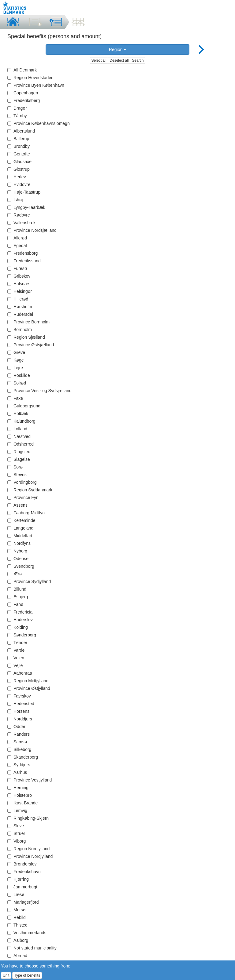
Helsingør (20, 291)
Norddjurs (20, 719)
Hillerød (18, 299)
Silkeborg (19, 749)
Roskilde (19, 375)
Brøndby (19, 146)
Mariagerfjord (23, 902)
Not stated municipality (32, 948)
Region (117, 49)
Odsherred (21, 444)
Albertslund (21, 131)
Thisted (17, 925)
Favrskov (19, 696)
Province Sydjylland (29, 581)
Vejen (16, 658)
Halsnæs (19, 284)
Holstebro (20, 795)
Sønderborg (22, 635)
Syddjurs (19, 765)
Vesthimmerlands (27, 933)
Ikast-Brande (22, 803)
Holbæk (18, 413)
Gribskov (19, 276)
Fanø (15, 604)
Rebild (17, 917)
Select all (99, 60)
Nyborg (17, 551)
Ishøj (15, 200)
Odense (18, 559)
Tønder (17, 643)
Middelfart (20, 536)
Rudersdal (20, 314)
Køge (15, 360)
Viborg (17, 841)
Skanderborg (23, 757)
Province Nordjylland (30, 856)
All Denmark (22, 70)
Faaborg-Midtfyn (26, 513)
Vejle (15, 665)
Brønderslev (22, 864)
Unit (6, 975)
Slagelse (19, 459)
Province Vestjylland (30, 780)
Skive (16, 826)
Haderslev (20, 620)
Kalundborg (21, 421)
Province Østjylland (29, 688)
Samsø (17, 742)
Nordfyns (19, 543)
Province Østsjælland (31, 345)
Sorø (15, 467)
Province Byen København (36, 85)
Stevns (17, 475)
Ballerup (18, 139)
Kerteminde (21, 520)
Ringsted (19, 452)
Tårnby (17, 116)
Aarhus (17, 772)
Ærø (15, 574)
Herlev (17, 177)
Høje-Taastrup (24, 192)
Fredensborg (22, 253)
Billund (17, 589)
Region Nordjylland (28, 849)
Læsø (16, 894)
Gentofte (19, 154)
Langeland (20, 528)
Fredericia (20, 612)
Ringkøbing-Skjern (28, 818)
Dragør (17, 108)
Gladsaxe (19, 162)
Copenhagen (23, 93)
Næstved (19, 436)
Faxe (15, 398)
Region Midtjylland (28, 681)
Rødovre (19, 215)
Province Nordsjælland (32, 230)
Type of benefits (27, 975)
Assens (17, 505)
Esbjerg (18, 597)
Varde (16, 650)
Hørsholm (20, 307)
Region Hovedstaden (30, 78)
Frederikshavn (24, 872)
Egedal (17, 246)
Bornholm (20, 330)
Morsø (17, 910)
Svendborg (21, 566)
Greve (16, 352)
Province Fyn (23, 497)
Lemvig (17, 811)
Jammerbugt (22, 887)
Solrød (17, 383)
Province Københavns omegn (39, 123)
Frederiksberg (24, 100)
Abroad (17, 956)
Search (138, 60)
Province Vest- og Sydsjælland (39, 391)
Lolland (17, 429)
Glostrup (19, 169)
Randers (19, 734)
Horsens (18, 711)
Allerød (17, 238)
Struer (16, 833)
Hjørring (18, 879)
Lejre (15, 368)
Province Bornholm (28, 322)
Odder (16, 727)
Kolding (18, 627)
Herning (18, 788)
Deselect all (119, 60)
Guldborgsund (24, 406)
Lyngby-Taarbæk (26, 207)
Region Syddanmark (30, 490)
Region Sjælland (26, 337)
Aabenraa (20, 673)
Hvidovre (19, 184)
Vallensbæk (21, 223)
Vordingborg (22, 482)
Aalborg (18, 940)
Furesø (17, 268)
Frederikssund (24, 261)
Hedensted (21, 704)
